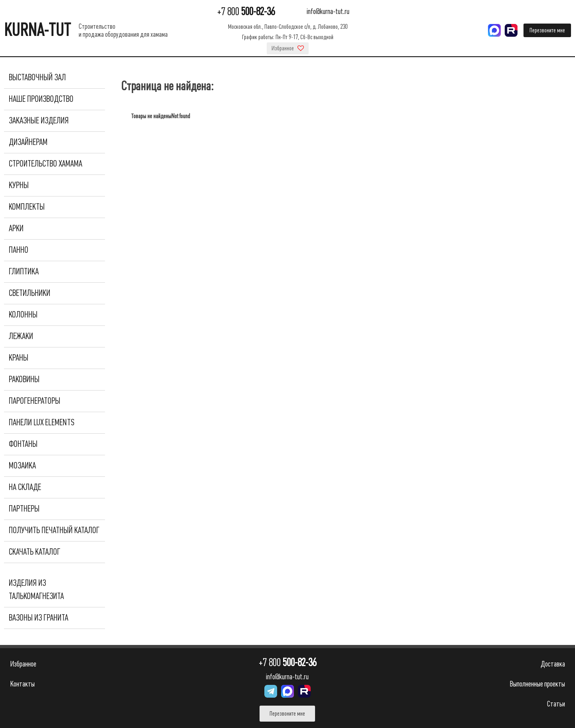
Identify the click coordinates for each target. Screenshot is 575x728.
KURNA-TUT (37, 30)
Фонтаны (23, 444)
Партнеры (24, 509)
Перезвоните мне (547, 30)
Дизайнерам (28, 142)
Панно (19, 250)
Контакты (22, 684)
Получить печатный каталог (54, 530)
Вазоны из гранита (39, 618)
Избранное (288, 48)
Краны (19, 358)
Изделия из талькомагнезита (36, 590)
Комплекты (27, 207)
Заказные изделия (39, 121)
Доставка (553, 664)
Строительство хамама (46, 164)
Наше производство (41, 99)
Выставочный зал (37, 77)
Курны (19, 185)
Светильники (30, 293)
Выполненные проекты (537, 684)
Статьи (556, 704)
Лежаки (21, 336)
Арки (16, 228)
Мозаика (22, 466)
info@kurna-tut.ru (328, 12)
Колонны (23, 315)
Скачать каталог (35, 552)
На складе (25, 487)
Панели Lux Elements (42, 423)
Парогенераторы (35, 401)
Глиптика (24, 272)
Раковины (24, 379)
